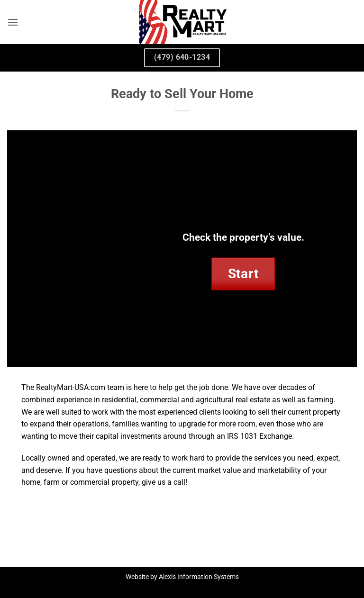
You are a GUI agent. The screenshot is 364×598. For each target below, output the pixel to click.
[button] (13, 22)
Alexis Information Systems (199, 577)
